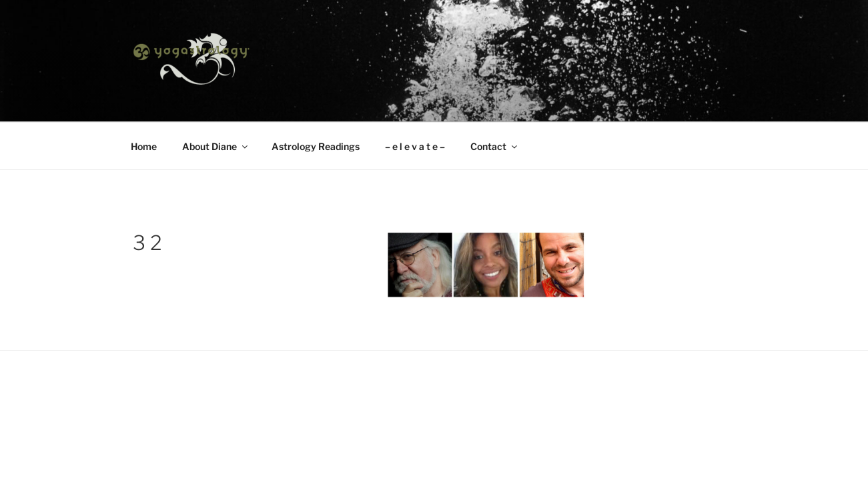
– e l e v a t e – (415, 146)
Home (144, 146)
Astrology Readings (316, 146)
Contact (495, 146)
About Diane (216, 146)
